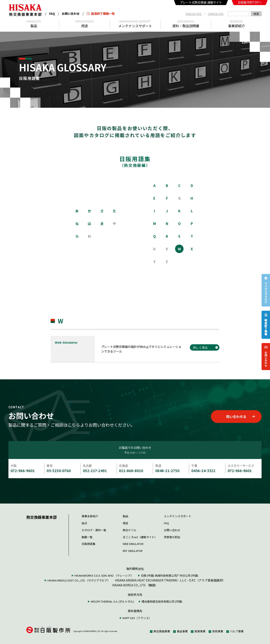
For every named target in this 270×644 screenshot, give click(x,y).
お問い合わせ (71, 14)
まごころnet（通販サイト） (140, 537)
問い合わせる (240, 417)
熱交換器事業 (162, 631)
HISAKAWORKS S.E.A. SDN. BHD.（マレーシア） (104, 575)
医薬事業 (200, 631)
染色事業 (218, 631)
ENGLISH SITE (194, 14)
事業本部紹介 (90, 516)
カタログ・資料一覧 (94, 530)
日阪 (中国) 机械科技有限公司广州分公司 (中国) (170, 575)
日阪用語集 (88, 544)
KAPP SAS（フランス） (137, 618)
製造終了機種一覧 (101, 14)
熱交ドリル (130, 530)
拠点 (84, 523)
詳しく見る (200, 347)
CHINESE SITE (216, 14)
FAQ (52, 14)
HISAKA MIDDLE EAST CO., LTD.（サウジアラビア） (79, 580)
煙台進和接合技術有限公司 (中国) (162, 601)
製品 (126, 516)
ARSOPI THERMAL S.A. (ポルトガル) (112, 601)
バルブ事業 (237, 631)
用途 (126, 523)
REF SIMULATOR (133, 551)
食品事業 (182, 631)
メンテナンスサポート (178, 516)
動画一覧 (87, 537)
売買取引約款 (172, 537)
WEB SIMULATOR (133, 544)
